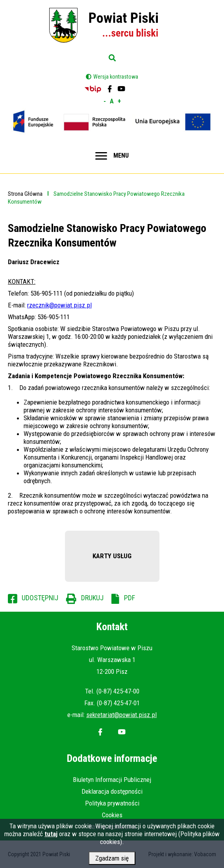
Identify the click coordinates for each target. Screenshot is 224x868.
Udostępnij (40, 598)
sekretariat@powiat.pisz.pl (121, 715)
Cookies (112, 815)
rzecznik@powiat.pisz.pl (59, 305)
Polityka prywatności (112, 803)
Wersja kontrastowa (116, 77)
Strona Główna (25, 194)
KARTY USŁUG (112, 556)
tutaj (51, 837)
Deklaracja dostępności (112, 791)
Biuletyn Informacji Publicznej (112, 780)
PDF (130, 598)
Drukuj (92, 598)
